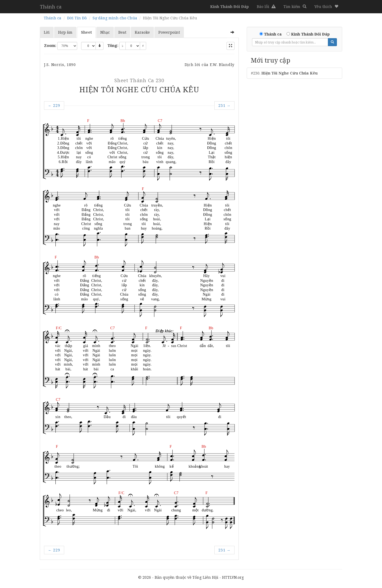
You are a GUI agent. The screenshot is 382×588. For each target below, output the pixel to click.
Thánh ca (51, 7)
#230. (284, 73)
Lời (47, 32)
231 (224, 105)
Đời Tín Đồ (77, 18)
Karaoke (142, 32)
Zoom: (50, 45)
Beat (122, 32)
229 (54, 105)
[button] (326, 7)
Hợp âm (65, 32)
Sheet (86, 32)
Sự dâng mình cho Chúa (115, 18)
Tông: (113, 45)
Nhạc (105, 32)
